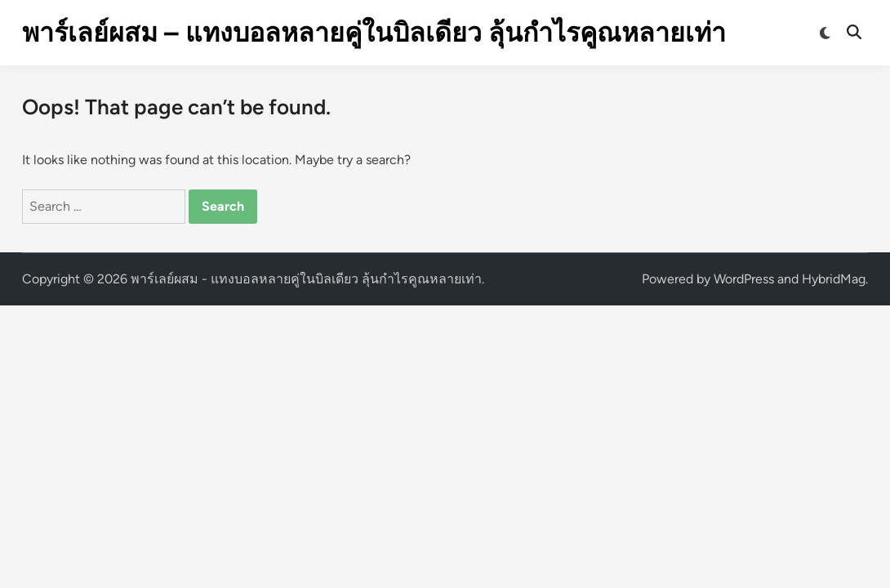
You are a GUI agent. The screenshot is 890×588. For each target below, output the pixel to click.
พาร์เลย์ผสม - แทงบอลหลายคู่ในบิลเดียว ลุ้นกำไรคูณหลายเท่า (306, 279)
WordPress (744, 279)
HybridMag (834, 279)
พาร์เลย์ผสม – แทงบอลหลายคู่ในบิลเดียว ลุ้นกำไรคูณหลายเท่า (374, 33)
